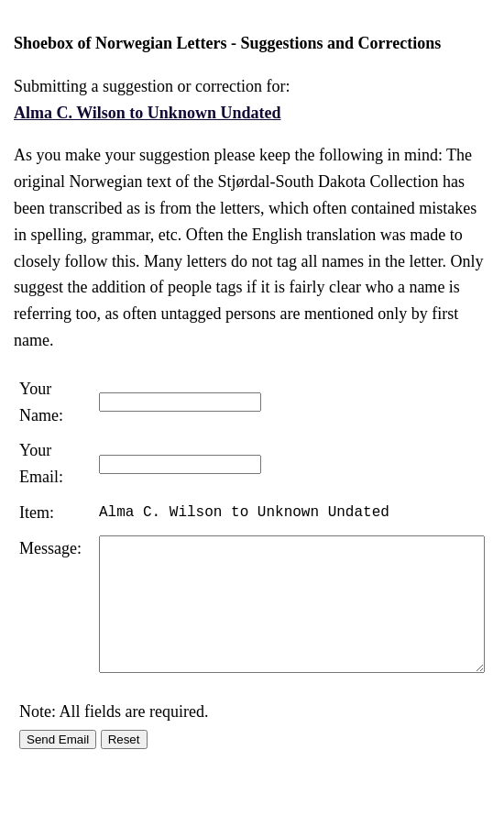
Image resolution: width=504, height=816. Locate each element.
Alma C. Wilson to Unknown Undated (147, 113)
